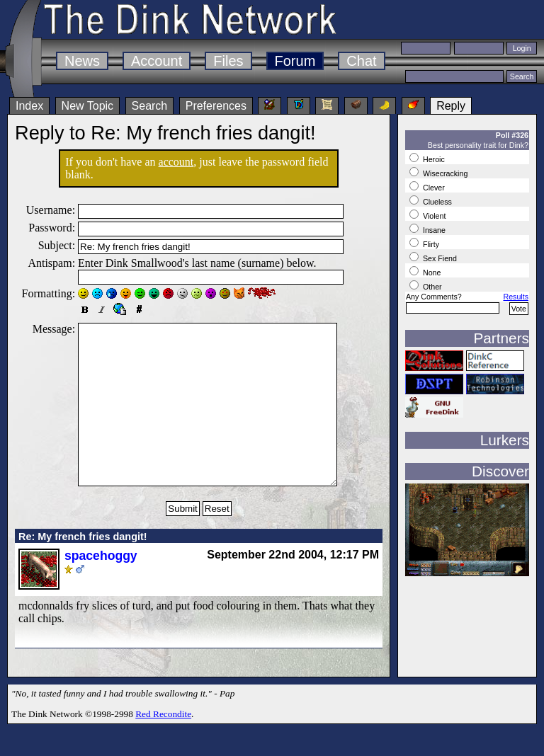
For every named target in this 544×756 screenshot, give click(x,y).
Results (516, 297)
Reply (451, 106)
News (82, 61)
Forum (295, 61)
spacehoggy (101, 588)
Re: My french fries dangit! (83, 568)
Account (157, 61)
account (176, 162)
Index (29, 106)
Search (150, 106)
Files (228, 61)
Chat (361, 61)
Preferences (216, 106)
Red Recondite (163, 746)
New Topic (88, 106)
